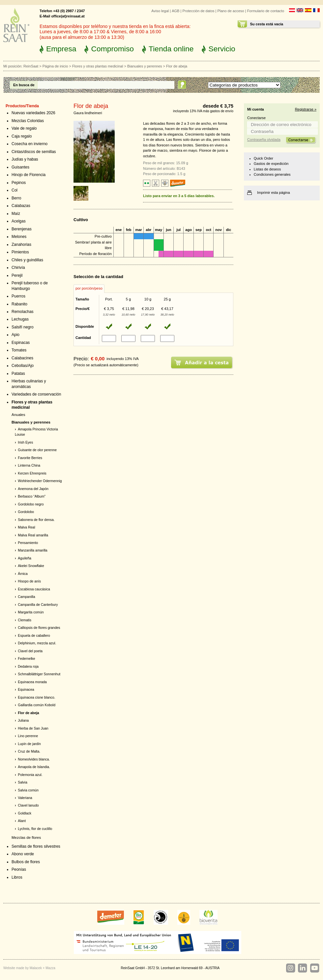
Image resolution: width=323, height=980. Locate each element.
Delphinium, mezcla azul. (37, 643)
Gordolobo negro (31, 504)
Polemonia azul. (30, 775)
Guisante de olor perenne (37, 450)
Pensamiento (28, 543)
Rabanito (19, 304)
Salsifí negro (23, 327)
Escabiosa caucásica (34, 589)
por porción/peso (89, 288)
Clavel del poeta (30, 651)
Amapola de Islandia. (34, 767)
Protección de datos (198, 11)
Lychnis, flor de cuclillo (35, 829)
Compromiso (112, 49)
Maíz (16, 214)
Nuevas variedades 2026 (33, 113)
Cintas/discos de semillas (34, 152)
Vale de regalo (24, 128)
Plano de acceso (231, 11)
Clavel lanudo (28, 805)
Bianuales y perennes (145, 66)
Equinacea (26, 690)
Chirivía (18, 268)
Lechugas (20, 319)
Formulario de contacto (266, 11)
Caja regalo (22, 136)
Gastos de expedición (271, 164)
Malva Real (26, 527)
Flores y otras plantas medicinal (98, 66)
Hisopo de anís (29, 581)
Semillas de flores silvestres (36, 846)
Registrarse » (306, 109)
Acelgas (19, 221)
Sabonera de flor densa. (36, 520)
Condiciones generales (272, 174)
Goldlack (25, 813)
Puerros (18, 296)
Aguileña (25, 558)
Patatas (18, 374)
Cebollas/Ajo (23, 366)
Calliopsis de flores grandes (39, 628)
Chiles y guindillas (27, 260)
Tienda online (171, 49)
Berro (16, 198)
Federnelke (26, 659)
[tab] (89, 289)
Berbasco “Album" (32, 496)
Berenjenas (22, 229)
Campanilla (26, 597)
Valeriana (25, 798)
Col (15, 190)
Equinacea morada (32, 682)
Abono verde (23, 854)
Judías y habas (25, 159)
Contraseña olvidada (264, 140)
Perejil (17, 275)
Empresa (61, 49)
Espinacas (21, 343)
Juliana (23, 721)
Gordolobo (26, 512)
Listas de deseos (267, 169)
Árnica (23, 574)
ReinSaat (31, 66)
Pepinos (19, 183)
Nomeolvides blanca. (34, 759)
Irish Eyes (25, 442)
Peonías (19, 869)
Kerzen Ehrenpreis (32, 473)
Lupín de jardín (29, 744)
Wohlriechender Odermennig (40, 481)
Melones (19, 237)
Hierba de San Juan (33, 728)
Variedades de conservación (36, 394)
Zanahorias (21, 245)
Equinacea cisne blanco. (36, 697)
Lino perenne (28, 736)
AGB (176, 11)
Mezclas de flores (26, 838)
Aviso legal (160, 11)
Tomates (19, 350)
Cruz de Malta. (29, 751)
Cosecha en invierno (29, 144)
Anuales (18, 415)
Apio (15, 335)
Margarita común (31, 612)
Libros (17, 877)
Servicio (222, 49)
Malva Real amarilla (33, 535)
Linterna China (29, 465)
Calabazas (21, 206)
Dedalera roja (28, 667)
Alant (22, 821)
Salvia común (28, 790)
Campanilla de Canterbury (38, 605)
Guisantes (20, 167)
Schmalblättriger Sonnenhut (39, 674)
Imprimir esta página (274, 193)
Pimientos (20, 252)
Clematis (25, 620)
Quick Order (264, 158)
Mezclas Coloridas (28, 121)
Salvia (22, 782)
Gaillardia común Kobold (37, 705)
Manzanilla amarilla (32, 550)
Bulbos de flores (26, 862)
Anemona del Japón (33, 489)
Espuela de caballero (34, 636)
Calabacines (22, 358)
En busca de (24, 85)
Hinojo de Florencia (29, 175)
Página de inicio (55, 66)
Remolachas (23, 312)
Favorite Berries (30, 458)
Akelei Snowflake (31, 566)
